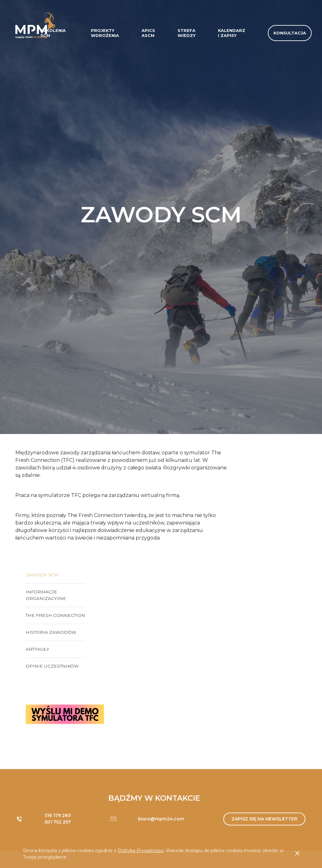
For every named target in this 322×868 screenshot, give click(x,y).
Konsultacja (290, 33)
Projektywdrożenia (105, 33)
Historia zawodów (51, 632)
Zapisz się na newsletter (264, 819)
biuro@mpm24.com (161, 819)
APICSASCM (148, 33)
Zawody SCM (42, 575)
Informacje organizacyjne (46, 595)
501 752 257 (58, 822)
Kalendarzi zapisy (232, 33)
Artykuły (37, 649)
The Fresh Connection (55, 615)
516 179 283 (58, 815)
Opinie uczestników (52, 666)
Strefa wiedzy (187, 33)
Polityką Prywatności (141, 850)
